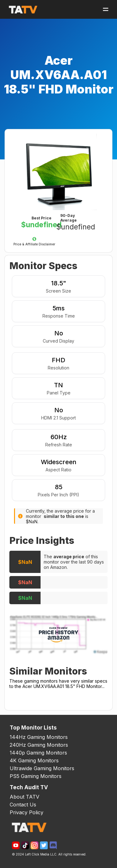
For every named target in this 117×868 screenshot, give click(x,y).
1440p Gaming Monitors (38, 753)
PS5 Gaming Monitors (36, 776)
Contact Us (23, 805)
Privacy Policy (27, 812)
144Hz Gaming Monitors (39, 737)
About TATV (24, 797)
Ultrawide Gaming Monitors (42, 768)
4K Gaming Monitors (34, 760)
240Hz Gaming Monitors (39, 745)
